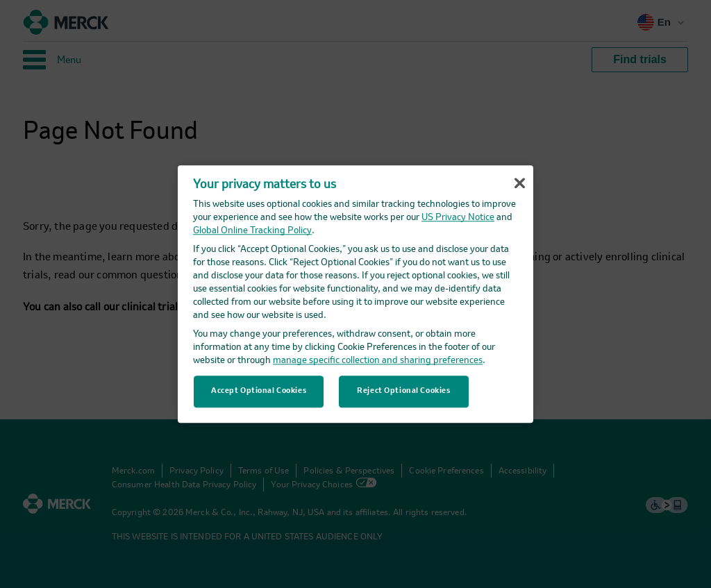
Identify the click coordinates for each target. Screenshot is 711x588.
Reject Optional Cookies (403, 391)
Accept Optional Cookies (259, 391)
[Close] (519, 183)
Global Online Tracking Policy (252, 231)
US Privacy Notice (458, 218)
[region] (355, 294)
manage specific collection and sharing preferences (378, 361)
